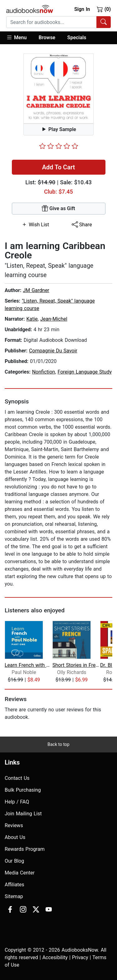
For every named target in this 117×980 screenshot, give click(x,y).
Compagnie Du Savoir (53, 351)
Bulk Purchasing (23, 790)
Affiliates (15, 885)
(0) (104, 9)
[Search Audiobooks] (104, 22)
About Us (15, 837)
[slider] (59, 146)
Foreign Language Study (85, 372)
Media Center (20, 873)
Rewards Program (25, 849)
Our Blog (14, 861)
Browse (47, 38)
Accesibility (55, 957)
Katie (32, 319)
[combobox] (58, 22)
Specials (77, 38)
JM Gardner (36, 290)
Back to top (58, 744)
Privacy (80, 957)
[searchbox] (51, 22)
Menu (16, 37)
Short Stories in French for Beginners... (76, 665)
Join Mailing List (23, 814)
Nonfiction (44, 372)
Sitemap (14, 896)
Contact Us (17, 778)
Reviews (14, 825)
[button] (19, 38)
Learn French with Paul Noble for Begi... (28, 665)
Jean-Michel (54, 319)
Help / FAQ (17, 802)
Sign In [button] (82, 9)
